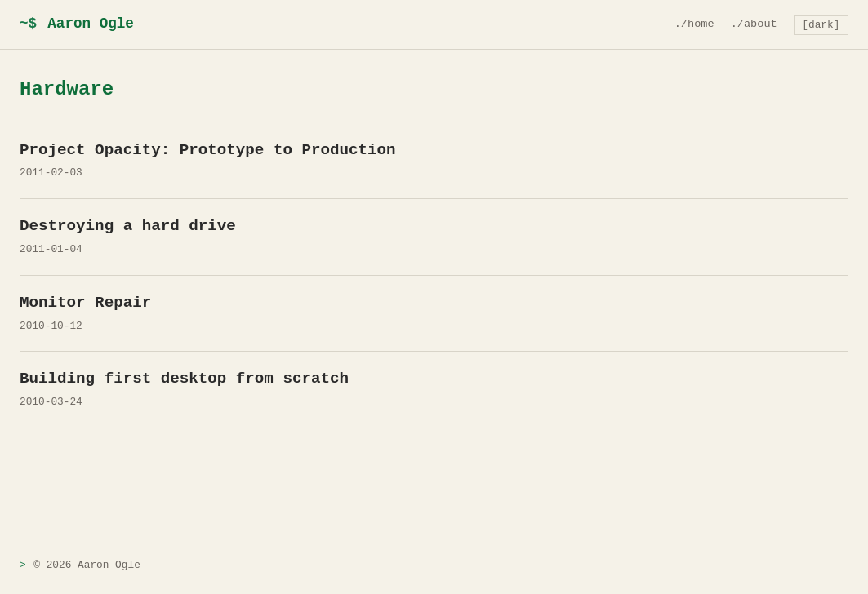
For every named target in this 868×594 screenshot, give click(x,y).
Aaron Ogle (77, 24)
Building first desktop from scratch (184, 379)
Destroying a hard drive (128, 226)
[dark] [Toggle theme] (821, 25)
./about (754, 24)
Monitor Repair (85, 303)
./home (694, 24)
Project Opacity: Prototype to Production (208, 150)
